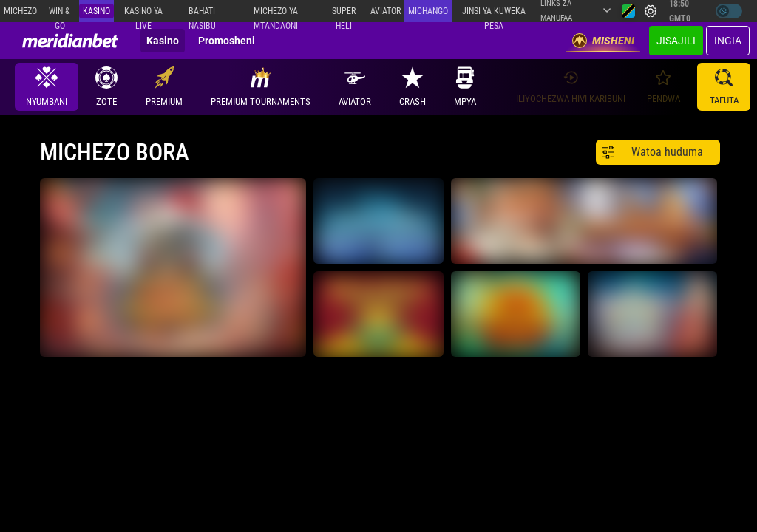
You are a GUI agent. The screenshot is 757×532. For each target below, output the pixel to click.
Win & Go (60, 14)
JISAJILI (676, 41)
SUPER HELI (344, 14)
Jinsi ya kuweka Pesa (494, 14)
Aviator (386, 11)
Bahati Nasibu (202, 14)
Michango (428, 11)
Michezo (20, 11)
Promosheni (227, 41)
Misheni (603, 41)
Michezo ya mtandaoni (276, 14)
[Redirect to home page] (70, 41)
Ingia (728, 41)
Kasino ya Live (143, 14)
